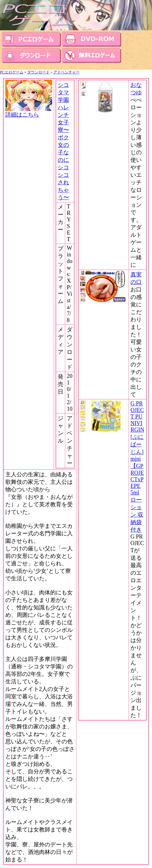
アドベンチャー (66, 72)
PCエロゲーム (12, 72)
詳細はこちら (29, 112)
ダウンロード (38, 72)
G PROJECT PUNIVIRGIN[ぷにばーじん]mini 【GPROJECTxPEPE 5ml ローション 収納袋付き (137, 467)
